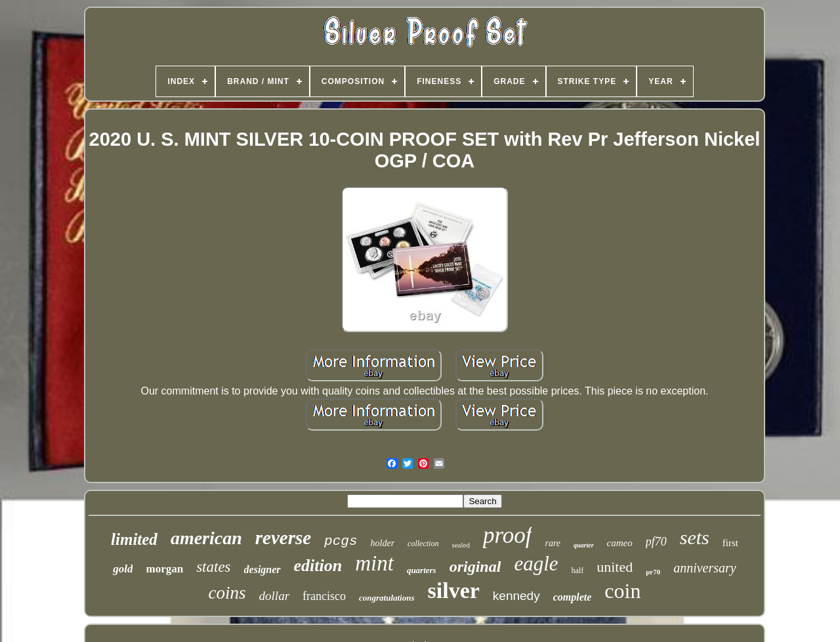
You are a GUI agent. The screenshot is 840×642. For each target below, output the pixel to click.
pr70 (653, 572)
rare (553, 543)
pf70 (656, 542)
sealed (460, 545)
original (475, 567)
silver (454, 590)
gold (123, 569)
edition (318, 566)
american (206, 538)
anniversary (705, 568)
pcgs (341, 541)
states (213, 567)
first (730, 543)
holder (383, 543)
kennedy (516, 596)
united (615, 567)
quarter (584, 545)
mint (374, 563)
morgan (164, 569)
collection (423, 544)
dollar (274, 596)
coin (622, 591)
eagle (536, 564)
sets (695, 537)
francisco (324, 596)
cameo (620, 543)
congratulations (387, 598)
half (578, 570)
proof (508, 535)
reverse (283, 538)
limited (134, 539)
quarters (422, 570)
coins (227, 593)
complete (573, 597)
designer (262, 569)
